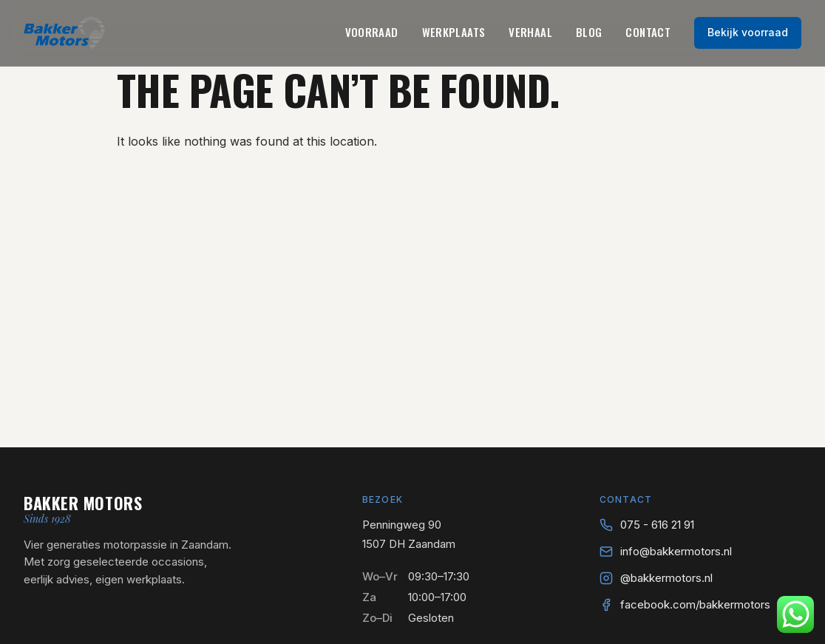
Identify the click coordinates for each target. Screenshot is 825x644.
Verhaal (530, 32)
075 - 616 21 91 (657, 525)
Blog (589, 32)
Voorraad (372, 32)
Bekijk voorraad (748, 32)
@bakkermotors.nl (666, 578)
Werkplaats (454, 32)
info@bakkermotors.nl (676, 551)
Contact (648, 32)
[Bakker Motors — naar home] (64, 33)
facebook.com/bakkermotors (695, 604)
